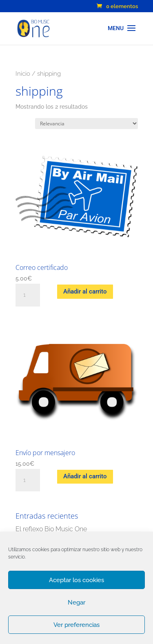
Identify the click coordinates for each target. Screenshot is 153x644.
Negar (76, 602)
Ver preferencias (76, 625)
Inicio (23, 73)
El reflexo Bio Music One (51, 529)
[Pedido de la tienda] (86, 124)
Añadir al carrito (85, 291)
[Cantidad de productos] (28, 295)
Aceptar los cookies (76, 580)
